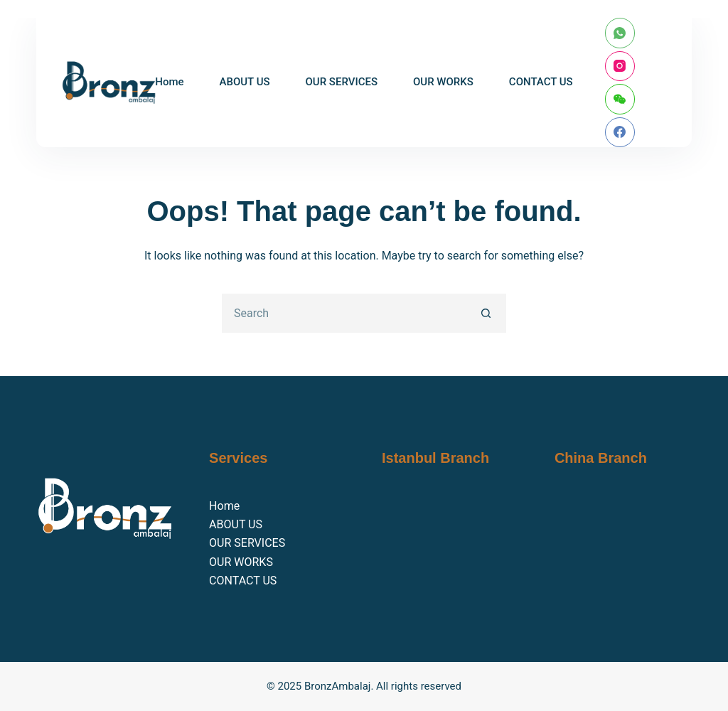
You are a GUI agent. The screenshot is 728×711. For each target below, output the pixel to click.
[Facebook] (620, 133)
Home (169, 82)
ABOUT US (245, 82)
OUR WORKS (443, 82)
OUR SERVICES (342, 82)
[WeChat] (620, 99)
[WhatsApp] (620, 33)
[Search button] (487, 313)
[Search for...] (344, 313)
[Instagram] (620, 66)
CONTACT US (541, 82)
